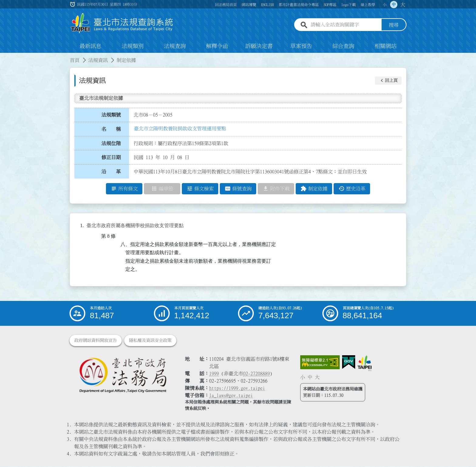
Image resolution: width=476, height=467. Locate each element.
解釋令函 (217, 47)
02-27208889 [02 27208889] (257, 374)
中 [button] (394, 5)
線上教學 (368, 5)
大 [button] (403, 5)
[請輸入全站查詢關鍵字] (345, 25)
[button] (388, 81)
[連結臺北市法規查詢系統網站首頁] (122, 24)
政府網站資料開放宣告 (96, 341)
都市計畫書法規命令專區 (299, 5)
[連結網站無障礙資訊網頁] (320, 363)
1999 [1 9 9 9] (214, 374)
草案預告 (301, 47)
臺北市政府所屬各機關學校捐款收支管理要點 (135, 226)
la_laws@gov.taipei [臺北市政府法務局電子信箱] (231, 396)
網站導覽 (249, 5)
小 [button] (385, 5)
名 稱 (111, 130)
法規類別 (133, 47)
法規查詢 (175, 47)
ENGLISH (267, 5)
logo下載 (348, 5)
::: (4, 57)
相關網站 (386, 47)
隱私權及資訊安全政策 (150, 341)
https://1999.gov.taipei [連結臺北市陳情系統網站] (237, 389)
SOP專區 (330, 5)
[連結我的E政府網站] (349, 363)
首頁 (75, 61)
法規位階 (111, 144)
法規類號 (111, 115)
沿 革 (111, 172)
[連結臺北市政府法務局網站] (123, 375)
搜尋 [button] (394, 25)
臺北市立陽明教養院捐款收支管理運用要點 (180, 129)
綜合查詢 (343, 47)
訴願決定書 (259, 47)
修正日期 (111, 158)
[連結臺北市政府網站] (365, 364)
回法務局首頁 (226, 5)
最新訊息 (90, 47)
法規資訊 (98, 61)
